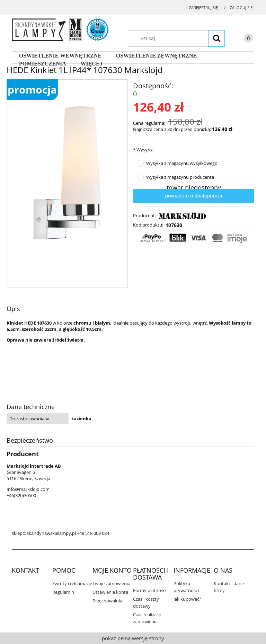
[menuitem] (60, 56)
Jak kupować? (187, 599)
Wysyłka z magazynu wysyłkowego (182, 163)
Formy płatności (150, 590)
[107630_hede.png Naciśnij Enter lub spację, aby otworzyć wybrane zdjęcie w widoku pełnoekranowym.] (67, 172)
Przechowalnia (107, 601)
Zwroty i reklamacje (72, 583)
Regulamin (63, 592)
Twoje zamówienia (111, 583)
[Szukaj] (216, 38)
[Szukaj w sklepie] (180, 38)
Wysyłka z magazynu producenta (180, 177)
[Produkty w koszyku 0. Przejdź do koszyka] (241, 39)
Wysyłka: (144, 150)
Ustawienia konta (110, 592)
